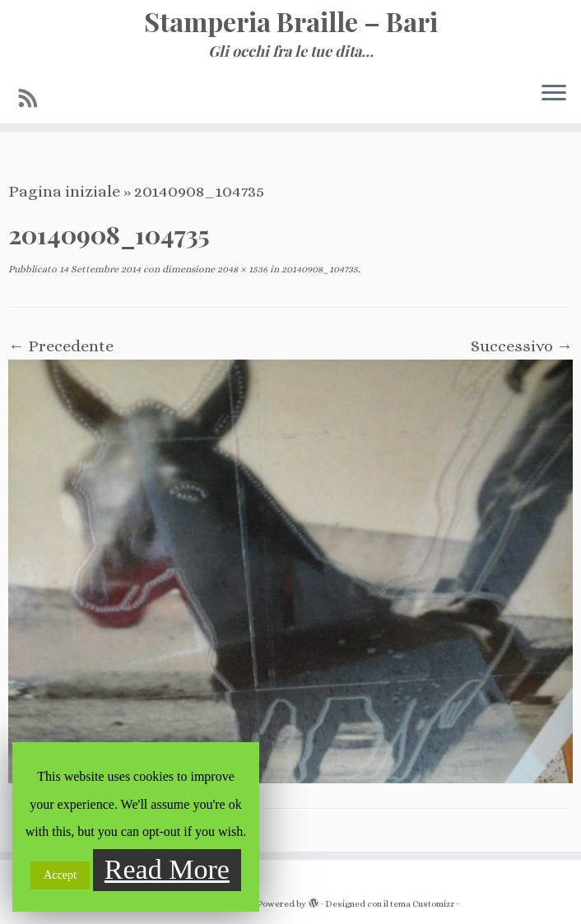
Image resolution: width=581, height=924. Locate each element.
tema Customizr (423, 904)
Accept (60, 875)
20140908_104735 (318, 269)
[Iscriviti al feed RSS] (34, 99)
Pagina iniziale (64, 191)
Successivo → (522, 346)
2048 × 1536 (241, 269)
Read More (167, 869)
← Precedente (61, 346)
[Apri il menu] (554, 94)
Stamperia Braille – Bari (291, 21)
